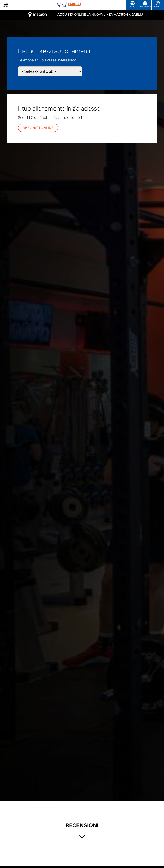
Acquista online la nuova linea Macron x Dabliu (100, 14)
